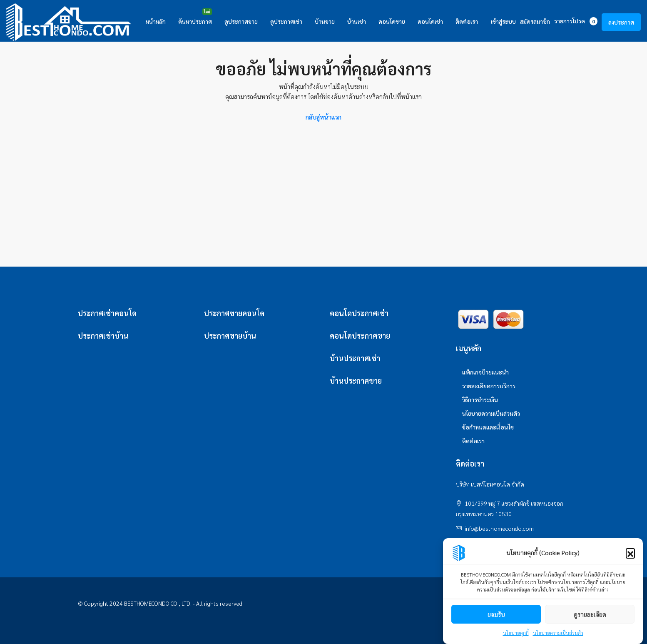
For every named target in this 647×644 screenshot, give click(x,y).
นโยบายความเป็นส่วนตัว (558, 633)
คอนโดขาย (392, 21)
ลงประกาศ (621, 22)
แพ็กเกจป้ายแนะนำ (485, 372)
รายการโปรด (576, 21)
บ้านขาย (325, 21)
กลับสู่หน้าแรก (323, 117)
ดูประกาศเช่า (286, 21)
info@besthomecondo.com (499, 528)
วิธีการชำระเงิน (480, 399)
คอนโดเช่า (430, 21)
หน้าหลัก (156, 21)
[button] (630, 553)
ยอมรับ (496, 614)
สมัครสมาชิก (535, 21)
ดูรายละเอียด (590, 614)
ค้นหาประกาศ (195, 21)
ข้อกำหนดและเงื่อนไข (488, 427)
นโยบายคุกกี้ (516, 633)
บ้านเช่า (357, 21)
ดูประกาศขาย (241, 21)
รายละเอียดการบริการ (489, 386)
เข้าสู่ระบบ (503, 21)
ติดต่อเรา (467, 21)
